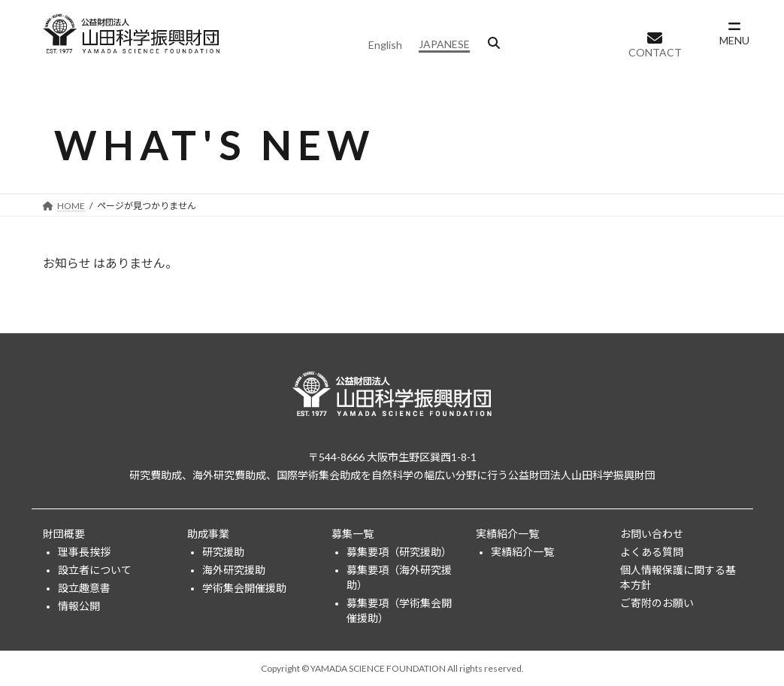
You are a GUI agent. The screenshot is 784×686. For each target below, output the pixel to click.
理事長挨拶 (84, 552)
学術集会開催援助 (244, 588)
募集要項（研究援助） (399, 552)
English (385, 45)
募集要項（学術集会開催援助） (399, 610)
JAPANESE (444, 44)
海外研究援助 (234, 570)
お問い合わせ (652, 534)
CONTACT (655, 52)
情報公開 (79, 606)
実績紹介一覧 (507, 534)
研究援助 (223, 552)
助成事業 (208, 534)
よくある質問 (652, 552)
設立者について (95, 570)
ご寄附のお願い (657, 603)
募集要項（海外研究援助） (399, 577)
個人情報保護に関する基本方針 (678, 577)
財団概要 (64, 534)
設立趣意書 (84, 588)
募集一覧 (353, 534)
